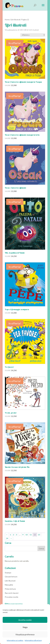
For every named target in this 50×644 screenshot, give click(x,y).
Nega (25, 627)
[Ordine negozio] (33, 35)
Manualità (9, 585)
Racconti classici (12, 593)
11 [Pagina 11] (31, 535)
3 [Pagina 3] (17, 535)
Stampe (8, 573)
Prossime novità (11, 597)
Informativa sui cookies (15, 640)
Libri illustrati (15, 20)
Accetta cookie (25, 620)
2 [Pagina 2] (13, 535)
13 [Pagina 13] (39, 535)
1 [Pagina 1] (10, 535)
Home (7, 20)
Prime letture (10, 589)
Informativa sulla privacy (33, 640)
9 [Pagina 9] (23, 535)
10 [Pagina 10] (27, 535)
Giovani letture (11, 577)
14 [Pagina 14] (7, 538)
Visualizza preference (25, 634)
